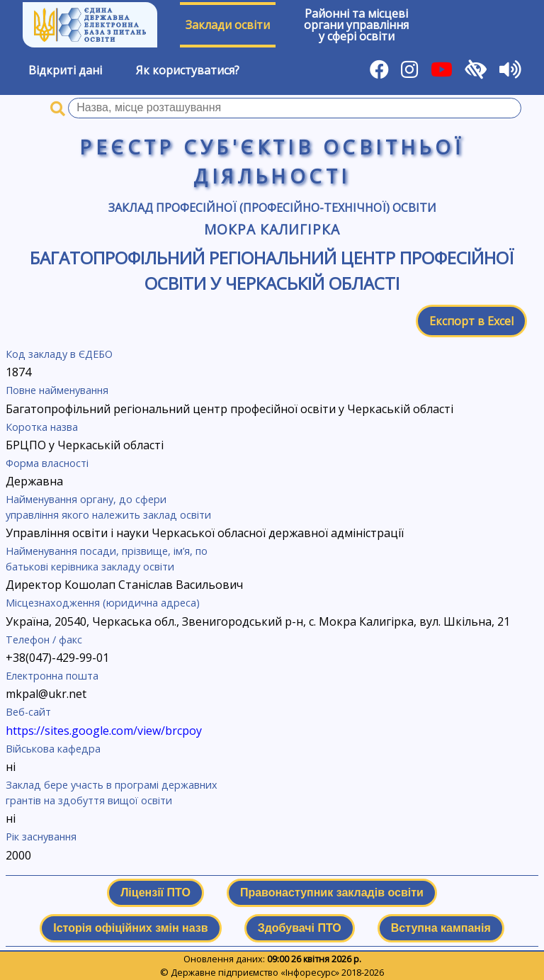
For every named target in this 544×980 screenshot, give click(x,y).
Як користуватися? (188, 70)
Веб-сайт (28, 712)
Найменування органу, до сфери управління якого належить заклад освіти (108, 507)
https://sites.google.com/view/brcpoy (104, 731)
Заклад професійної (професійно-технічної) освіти (272, 208)
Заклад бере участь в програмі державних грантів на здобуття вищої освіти (112, 793)
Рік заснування (41, 837)
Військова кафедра (53, 749)
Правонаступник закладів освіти (332, 892)
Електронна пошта (52, 676)
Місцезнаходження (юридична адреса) (103, 603)
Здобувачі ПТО (300, 928)
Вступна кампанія (441, 928)
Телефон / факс (44, 640)
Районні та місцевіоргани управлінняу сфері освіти (356, 25)
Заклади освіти (228, 25)
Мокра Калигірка (272, 229)
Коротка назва (42, 427)
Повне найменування (57, 390)
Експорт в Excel (471, 321)
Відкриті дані (65, 70)
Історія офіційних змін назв (130, 928)
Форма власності (47, 463)
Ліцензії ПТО (155, 892)
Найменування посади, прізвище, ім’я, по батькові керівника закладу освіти (107, 559)
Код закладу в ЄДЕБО (59, 354)
